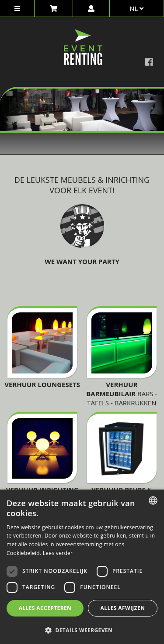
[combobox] (153, 500)
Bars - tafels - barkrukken (122, 394)
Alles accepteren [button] (45, 608)
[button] (82, 630)
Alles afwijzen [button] (123, 608)
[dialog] (82, 567)
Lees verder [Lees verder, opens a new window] (58, 553)
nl (136, 8)
